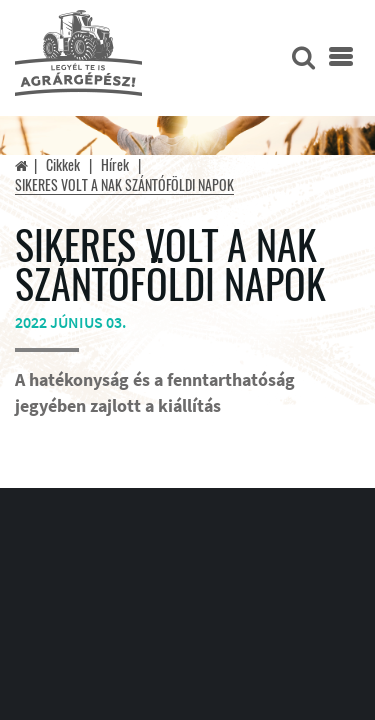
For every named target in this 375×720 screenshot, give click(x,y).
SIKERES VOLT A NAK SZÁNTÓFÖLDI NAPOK (124, 184)
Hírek (115, 164)
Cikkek (63, 164)
